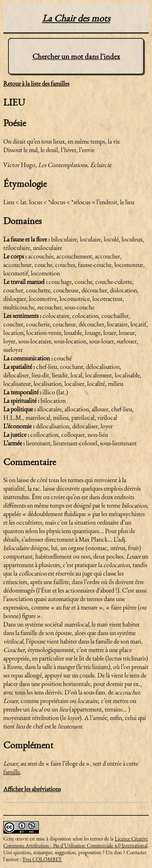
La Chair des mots (76, 18)
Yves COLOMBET (42, 859)
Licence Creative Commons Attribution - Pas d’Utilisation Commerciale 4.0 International (76, 842)
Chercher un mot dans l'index (76, 56)
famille (12, 772)
